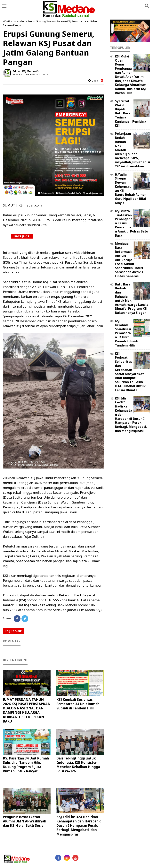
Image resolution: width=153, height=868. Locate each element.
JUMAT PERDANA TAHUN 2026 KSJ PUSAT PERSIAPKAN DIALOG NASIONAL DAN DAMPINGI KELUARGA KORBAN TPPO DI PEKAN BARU (27, 710)
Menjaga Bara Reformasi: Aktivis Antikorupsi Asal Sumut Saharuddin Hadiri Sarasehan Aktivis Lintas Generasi (129, 260)
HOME (7, 21)
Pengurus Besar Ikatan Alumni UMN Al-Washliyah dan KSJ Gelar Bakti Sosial (25, 821)
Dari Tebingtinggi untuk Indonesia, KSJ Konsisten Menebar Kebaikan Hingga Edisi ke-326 (78, 765)
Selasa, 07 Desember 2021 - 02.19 (30, 74)
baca (93, 80)
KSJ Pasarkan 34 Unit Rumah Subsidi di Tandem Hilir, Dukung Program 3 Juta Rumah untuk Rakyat (26, 765)
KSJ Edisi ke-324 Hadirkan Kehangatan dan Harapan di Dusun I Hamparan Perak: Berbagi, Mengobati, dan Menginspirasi (79, 825)
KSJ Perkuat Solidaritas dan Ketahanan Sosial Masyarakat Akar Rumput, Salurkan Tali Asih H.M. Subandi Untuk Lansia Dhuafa (130, 372)
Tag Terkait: (13, 631)
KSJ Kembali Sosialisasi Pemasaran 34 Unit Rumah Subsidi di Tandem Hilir (78, 704)
